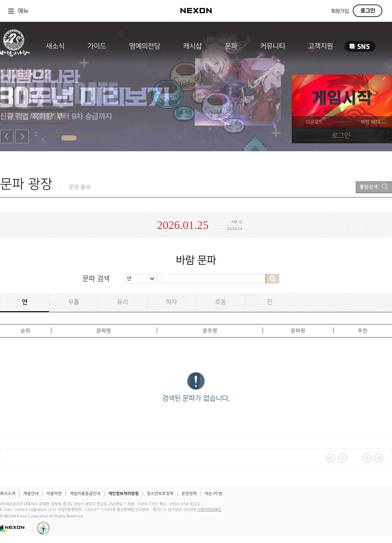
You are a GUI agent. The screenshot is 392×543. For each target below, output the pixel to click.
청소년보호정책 (160, 494)
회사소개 (8, 494)
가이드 (97, 46)
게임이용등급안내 (85, 494)
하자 (171, 302)
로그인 (368, 11)
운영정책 (189, 494)
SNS (360, 46)
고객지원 (321, 46)
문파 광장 (26, 184)
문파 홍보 (80, 187)
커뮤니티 (273, 46)
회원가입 (340, 11)
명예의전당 (145, 46)
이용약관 (54, 494)
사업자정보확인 (210, 510)
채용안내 (31, 494)
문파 (231, 46)
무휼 (74, 302)
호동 (221, 302)
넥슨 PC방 (214, 494)
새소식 (55, 46)
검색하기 (272, 279)
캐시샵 (193, 46)
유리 (122, 302)
